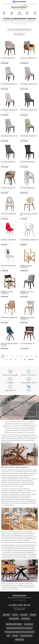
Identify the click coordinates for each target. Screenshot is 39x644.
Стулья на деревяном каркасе (20, 30)
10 (11, 360)
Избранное (20, 14)
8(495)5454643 (21, 2)
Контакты (24, 615)
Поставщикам (14, 619)
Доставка (5, 4)
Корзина (27, 14)
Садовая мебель (26, 636)
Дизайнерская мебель (14, 624)
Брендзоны (19, 640)
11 (16, 360)
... (20, 360)
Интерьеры (34, 4)
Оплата (10, 4)
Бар (8, 636)
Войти (12, 14)
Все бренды (19, 34)
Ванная (15, 636)
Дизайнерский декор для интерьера (19, 628)
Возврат (33, 615)
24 (25, 360)
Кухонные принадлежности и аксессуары (20, 632)
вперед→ (31, 360)
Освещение (29, 624)
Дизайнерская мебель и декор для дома (19, 596)
